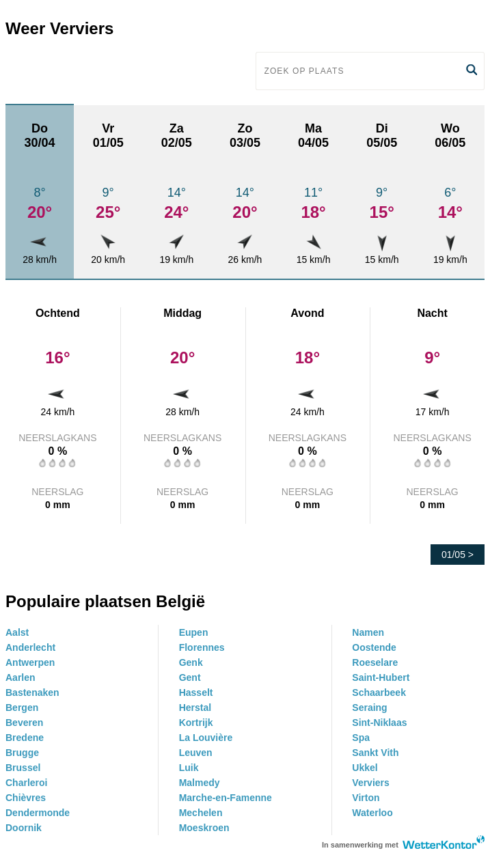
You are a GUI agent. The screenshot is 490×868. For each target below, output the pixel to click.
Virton (366, 798)
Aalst (17, 632)
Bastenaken (32, 692)
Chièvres (26, 798)
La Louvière (206, 738)
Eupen (194, 632)
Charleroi (26, 783)
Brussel (23, 768)
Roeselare (375, 662)
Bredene (25, 738)
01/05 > (458, 555)
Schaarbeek (379, 692)
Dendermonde (38, 813)
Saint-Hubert (381, 677)
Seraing (369, 708)
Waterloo (372, 813)
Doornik (24, 828)
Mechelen (201, 813)
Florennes (202, 647)
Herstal (195, 708)
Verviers (371, 783)
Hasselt (196, 692)
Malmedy (200, 783)
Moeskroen (204, 828)
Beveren (24, 723)
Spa (361, 738)
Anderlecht (30, 647)
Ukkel (365, 768)
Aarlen (21, 677)
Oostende (374, 647)
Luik (189, 768)
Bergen (22, 708)
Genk (191, 662)
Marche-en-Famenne (226, 798)
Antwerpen (30, 662)
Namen (368, 632)
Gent (190, 677)
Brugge (22, 753)
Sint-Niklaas (379, 723)
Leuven (196, 753)
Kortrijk (196, 723)
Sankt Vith (375, 753)
